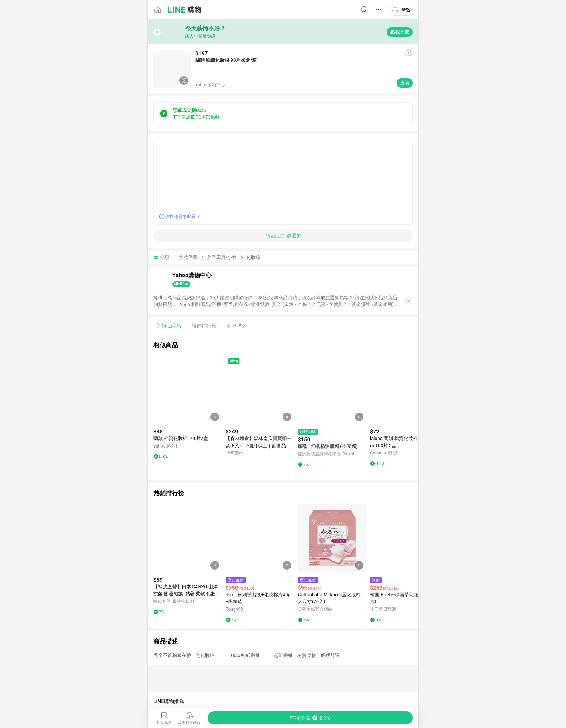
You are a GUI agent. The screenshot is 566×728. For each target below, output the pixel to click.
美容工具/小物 (222, 257)
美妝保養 (188, 257)
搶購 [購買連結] (405, 83)
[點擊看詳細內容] (188, 390)
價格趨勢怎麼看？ (183, 217)
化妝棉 (253, 257)
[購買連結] (310, 718)
